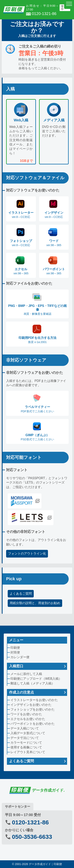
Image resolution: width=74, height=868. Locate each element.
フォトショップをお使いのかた (33, 709)
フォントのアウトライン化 (27, 554)
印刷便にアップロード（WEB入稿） (36, 679)
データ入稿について (25, 728)
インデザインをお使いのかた (31, 705)
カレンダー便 (20, 657)
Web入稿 (21, 120)
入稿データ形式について (28, 733)
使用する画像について (26, 747)
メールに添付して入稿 (26, 674)
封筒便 (15, 652)
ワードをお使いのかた (26, 714)
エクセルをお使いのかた (28, 719)
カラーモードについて (26, 743)
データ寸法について (25, 738)
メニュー (16, 640)
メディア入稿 (54, 120)
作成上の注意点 (22, 692)
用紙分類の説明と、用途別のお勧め (35, 603)
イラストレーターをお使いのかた (34, 700)
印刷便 (15, 648)
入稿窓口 (16, 666)
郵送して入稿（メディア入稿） (33, 683)
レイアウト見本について (28, 752)
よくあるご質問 (21, 594)
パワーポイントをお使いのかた (33, 724)
